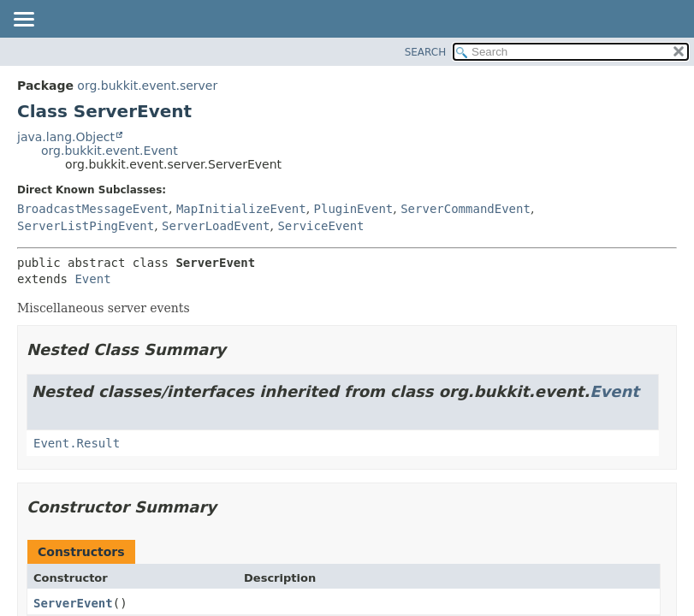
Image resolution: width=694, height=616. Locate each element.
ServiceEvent (320, 226)
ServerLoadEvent (216, 226)
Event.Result (77, 443)
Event (92, 279)
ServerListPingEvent (86, 226)
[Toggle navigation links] (23, 21)
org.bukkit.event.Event (110, 151)
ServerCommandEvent (466, 209)
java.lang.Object (66, 137)
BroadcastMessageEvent (93, 209)
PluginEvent (354, 209)
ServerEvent (73, 603)
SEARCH (426, 52)
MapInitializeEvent (241, 209)
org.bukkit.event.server (147, 86)
